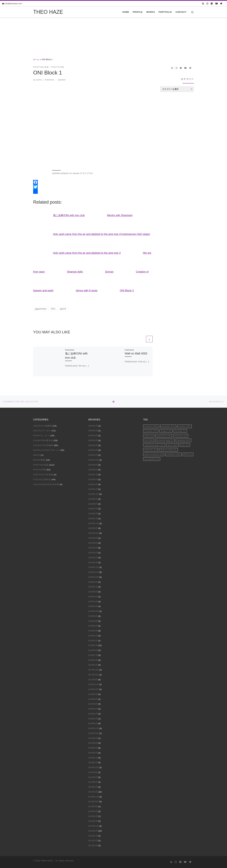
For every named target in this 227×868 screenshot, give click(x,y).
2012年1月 (93, 836)
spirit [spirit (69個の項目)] (172, 445)
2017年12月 (93, 670)
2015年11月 (93, 728)
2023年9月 (93, 499)
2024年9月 (93, 465)
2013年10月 (93, 802)
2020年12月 (93, 567)
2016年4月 (93, 714)
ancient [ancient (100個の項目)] (151, 426)
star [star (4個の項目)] (185, 445)
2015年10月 (93, 733)
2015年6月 (93, 748)
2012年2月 (93, 831)
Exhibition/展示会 (43, 440)
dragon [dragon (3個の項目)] (166, 431)
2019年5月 (93, 631)
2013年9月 (93, 806)
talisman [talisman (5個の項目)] (150, 450)
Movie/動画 (39, 460)
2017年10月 (93, 675)
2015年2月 (93, 763)
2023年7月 (93, 509)
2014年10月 (93, 767)
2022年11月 (93, 523)
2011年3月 (93, 841)
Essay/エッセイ (41, 436)
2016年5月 (93, 709)
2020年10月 (93, 577)
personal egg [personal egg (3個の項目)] (165, 440)
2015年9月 (93, 738)
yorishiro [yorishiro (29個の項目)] (173, 454)
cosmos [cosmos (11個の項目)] (151, 431)
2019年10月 (93, 611)
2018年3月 (93, 665)
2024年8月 (93, 470)
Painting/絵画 (41, 465)
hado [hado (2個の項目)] (149, 436)
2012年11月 (93, 826)
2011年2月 (93, 846)
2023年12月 (93, 494)
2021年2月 (93, 558)
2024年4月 (93, 484)
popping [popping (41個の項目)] (183, 440)
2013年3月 (93, 811)
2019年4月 (93, 636)
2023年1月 (93, 519)
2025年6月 (93, 440)
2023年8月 (93, 504)
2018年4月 (93, 660)
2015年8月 (93, 743)
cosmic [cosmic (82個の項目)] (185, 426)
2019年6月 (93, 626)
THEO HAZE (47, 861)
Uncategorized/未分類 (46, 484)
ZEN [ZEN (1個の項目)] (188, 454)
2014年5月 (93, 782)
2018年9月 (93, 650)
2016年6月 (93, 704)
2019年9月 (93, 616)
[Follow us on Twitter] (221, 4)
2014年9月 (93, 772)
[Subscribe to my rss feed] (203, 4)
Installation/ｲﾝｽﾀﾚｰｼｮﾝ (46, 450)
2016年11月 (93, 684)
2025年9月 (93, 431)
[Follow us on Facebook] (212, 4)
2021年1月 (93, 562)
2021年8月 (93, 543)
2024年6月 (93, 479)
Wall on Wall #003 (136, 353)
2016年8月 (93, 699)
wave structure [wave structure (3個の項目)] (154, 454)
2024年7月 (93, 475)
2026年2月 (93, 426)
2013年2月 (93, 816)
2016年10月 (93, 689)
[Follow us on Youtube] (217, 4)
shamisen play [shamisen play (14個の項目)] (154, 445)
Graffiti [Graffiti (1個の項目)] (180, 431)
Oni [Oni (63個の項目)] (149, 440)
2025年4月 (93, 450)
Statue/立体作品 (42, 479)
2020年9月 (93, 582)
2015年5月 (93, 753)
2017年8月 (93, 680)
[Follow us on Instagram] (207, 4)
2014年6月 (93, 777)
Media (37, 455)
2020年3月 (93, 606)
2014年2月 (93, 792)
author (39, 80)
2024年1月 (93, 489)
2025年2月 (93, 455)
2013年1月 (93, 821)
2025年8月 (93, 436)
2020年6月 (93, 592)
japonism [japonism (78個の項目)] (164, 436)
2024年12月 (93, 460)
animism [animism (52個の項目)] (168, 426)
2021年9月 (93, 538)
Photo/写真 (40, 470)
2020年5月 (93, 597)
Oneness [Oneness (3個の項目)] (181, 436)
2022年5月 (93, 528)
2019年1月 (93, 645)
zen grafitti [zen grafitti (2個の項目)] (152, 459)
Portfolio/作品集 (43, 475)
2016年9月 (93, 694)
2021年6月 (93, 548)
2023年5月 (93, 514)
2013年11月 (93, 797)
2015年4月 (93, 758)
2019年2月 (93, 641)
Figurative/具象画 (43, 445)
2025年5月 (93, 445)
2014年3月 (93, 787)
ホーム (36, 59)
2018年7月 (93, 655)
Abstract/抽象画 (43, 426)
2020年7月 (93, 587)
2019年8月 (93, 621)
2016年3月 (93, 719)
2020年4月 (93, 602)
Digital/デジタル (42, 431)
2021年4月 (93, 553)
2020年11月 (93, 572)
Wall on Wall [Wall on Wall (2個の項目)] (168, 450)
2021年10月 (93, 533)
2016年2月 (93, 723)
